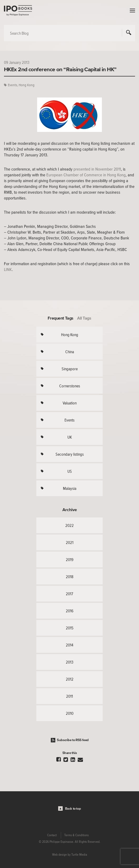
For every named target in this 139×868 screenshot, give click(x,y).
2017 (69, 594)
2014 (69, 645)
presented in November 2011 (97, 169)
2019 (70, 559)
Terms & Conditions (76, 835)
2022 (69, 525)
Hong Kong (27, 85)
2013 (70, 662)
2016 (70, 611)
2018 (70, 577)
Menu (131, 11)
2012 (70, 679)
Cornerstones (70, 386)
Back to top (73, 808)
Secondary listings (70, 454)
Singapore (70, 369)
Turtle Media (79, 855)
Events (13, 85)
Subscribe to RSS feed (73, 740)
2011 (69, 696)
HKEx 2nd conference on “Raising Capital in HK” (60, 69)
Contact (52, 835)
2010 (70, 713)
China (70, 352)
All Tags (84, 318)
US (70, 471)
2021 (70, 542)
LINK (8, 269)
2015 (70, 628)
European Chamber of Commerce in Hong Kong (86, 175)
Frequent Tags (61, 318)
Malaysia (70, 488)
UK (70, 437)
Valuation (70, 403)
